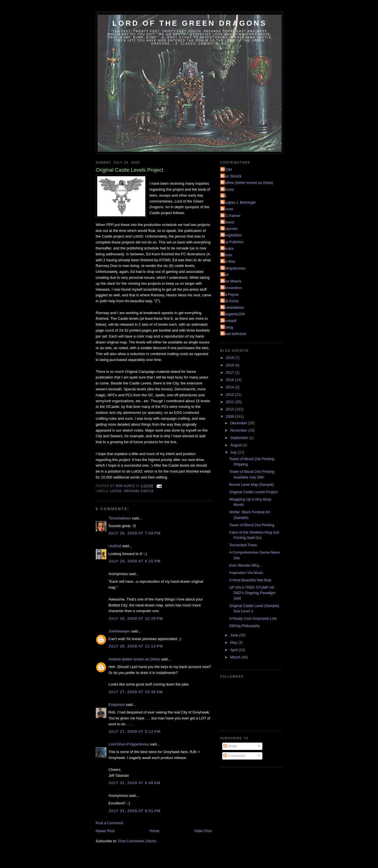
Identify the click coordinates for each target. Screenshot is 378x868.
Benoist (228, 189)
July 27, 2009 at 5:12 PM (135, 731)
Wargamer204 (233, 314)
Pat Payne (230, 294)
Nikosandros (232, 288)
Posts (230, 746)
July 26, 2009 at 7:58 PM (135, 533)
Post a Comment (110, 823)
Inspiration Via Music (246, 573)
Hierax (227, 255)
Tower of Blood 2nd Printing (252, 525)
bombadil (229, 321)
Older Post (203, 831)
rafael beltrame (234, 334)
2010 (231, 409)
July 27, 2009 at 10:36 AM (136, 692)
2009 (231, 416)
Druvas (227, 209)
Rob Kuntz (230, 301)
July (234, 452)
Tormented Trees (243, 545)
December (239, 423)
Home (155, 831)
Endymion (117, 705)
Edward (228, 222)
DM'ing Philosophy (244, 626)
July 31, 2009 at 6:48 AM (135, 783)
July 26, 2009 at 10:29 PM (136, 618)
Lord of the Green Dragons (189, 23)
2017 (231, 372)
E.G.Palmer (231, 216)
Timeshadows (120, 518)
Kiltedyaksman (234, 268)
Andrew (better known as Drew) (134, 659)
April (234, 650)
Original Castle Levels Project (253, 492)
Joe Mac (229, 261)
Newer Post (105, 831)
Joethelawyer (119, 631)
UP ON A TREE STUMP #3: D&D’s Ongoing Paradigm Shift (252, 593)
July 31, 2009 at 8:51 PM (135, 811)
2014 (231, 387)
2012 (231, 394)
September (240, 438)
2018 (231, 365)
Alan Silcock (232, 176)
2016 (231, 380)
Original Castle (139, 491)
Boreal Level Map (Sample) (252, 485)
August (236, 445)
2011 (231, 402)
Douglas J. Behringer (239, 202)
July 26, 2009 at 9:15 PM (135, 561)
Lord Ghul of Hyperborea (129, 744)
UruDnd (115, 546)
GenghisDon (232, 235)
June (235, 635)
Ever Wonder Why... (246, 565)
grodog (227, 327)
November (239, 430)
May (234, 642)
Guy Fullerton (233, 242)
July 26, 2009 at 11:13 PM (136, 646)
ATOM (227, 170)
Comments (234, 756)
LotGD (116, 491)
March (236, 657)
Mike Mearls (232, 281)
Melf (225, 275)
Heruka (228, 248)
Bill (224, 196)
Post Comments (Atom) (137, 841)
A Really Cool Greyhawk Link (253, 618)
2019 (231, 358)
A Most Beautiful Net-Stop (250, 580)
